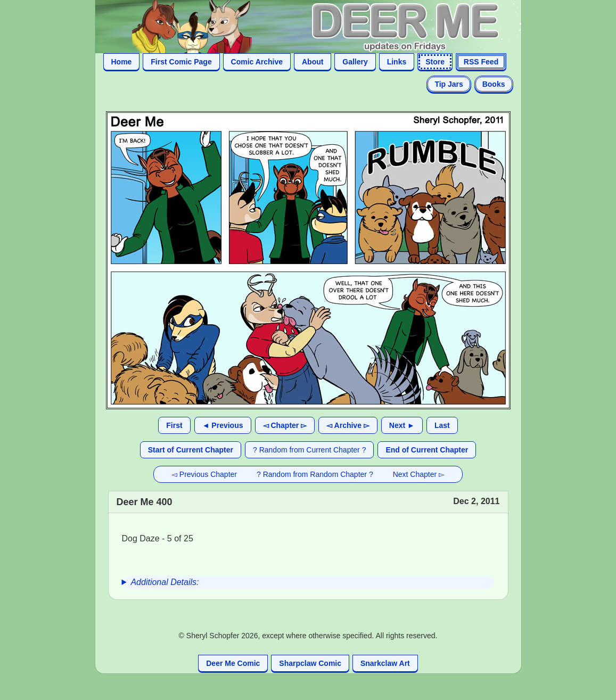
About (313, 62)
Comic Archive (257, 62)
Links (397, 62)
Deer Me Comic (233, 663)
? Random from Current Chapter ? (309, 450)
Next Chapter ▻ (419, 474)
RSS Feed (481, 62)
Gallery (355, 62)
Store (435, 62)
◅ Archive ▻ (348, 425)
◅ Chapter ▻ (285, 425)
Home (122, 62)
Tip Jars (449, 84)
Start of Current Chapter (191, 450)
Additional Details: (165, 582)
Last (442, 425)
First (174, 425)
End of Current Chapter (427, 450)
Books (494, 84)
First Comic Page (181, 62)
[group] (308, 582)
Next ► (402, 425)
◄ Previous (223, 425)
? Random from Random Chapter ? (315, 474)
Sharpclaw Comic (310, 663)
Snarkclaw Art (385, 663)
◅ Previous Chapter (204, 474)
